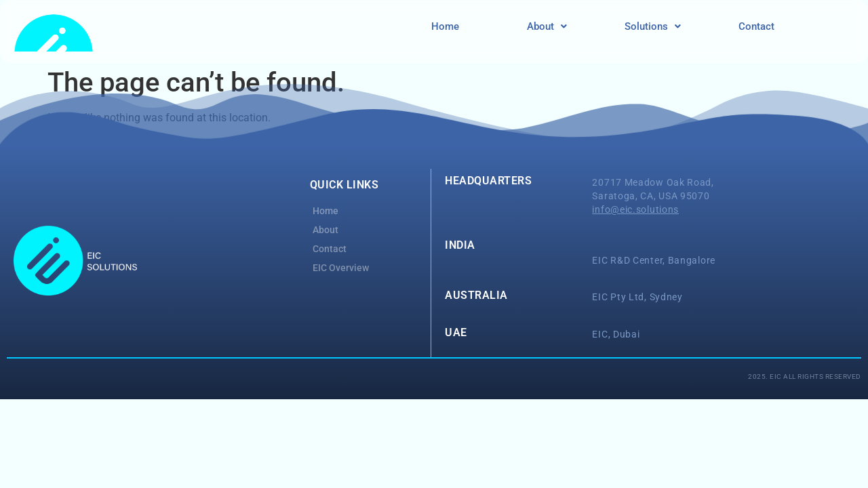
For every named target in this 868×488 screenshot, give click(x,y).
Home (445, 26)
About (547, 26)
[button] (547, 27)
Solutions (653, 26)
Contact (756, 26)
